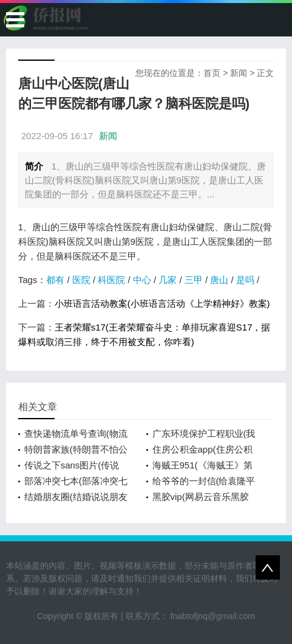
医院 (81, 280)
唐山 (219, 280)
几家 (168, 280)
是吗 (245, 280)
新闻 (239, 73)
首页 (212, 73)
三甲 (194, 280)
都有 (55, 280)
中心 (142, 280)
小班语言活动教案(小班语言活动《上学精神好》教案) (162, 303)
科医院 (111, 280)
